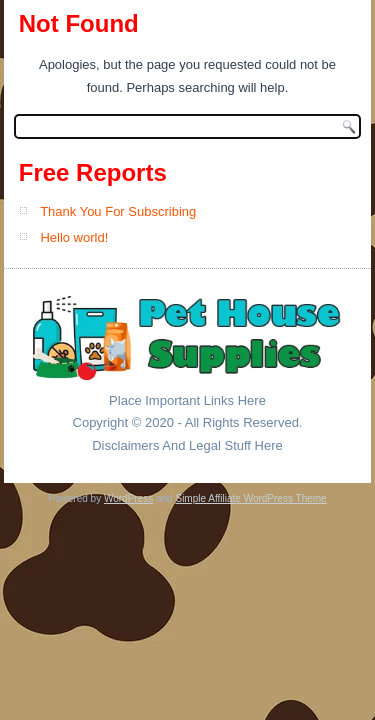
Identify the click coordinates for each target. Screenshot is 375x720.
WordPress (128, 498)
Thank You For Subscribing (118, 211)
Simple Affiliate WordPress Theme (250, 498)
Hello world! (74, 237)
